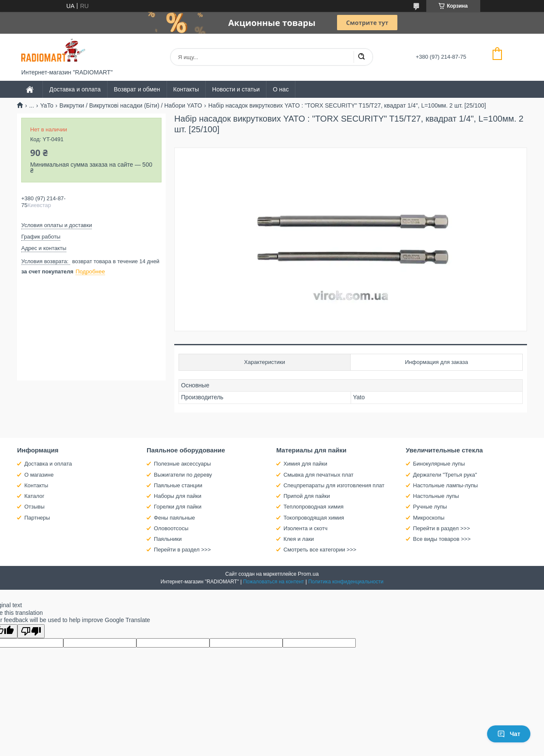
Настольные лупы (436, 496)
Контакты (186, 89)
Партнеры (37, 518)
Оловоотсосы (171, 528)
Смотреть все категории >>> (320, 550)
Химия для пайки (305, 464)
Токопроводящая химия (314, 518)
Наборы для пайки (178, 496)
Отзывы (34, 507)
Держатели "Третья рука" (445, 475)
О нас (281, 89)
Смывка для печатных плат (319, 475)
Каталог (34, 496)
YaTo (47, 105)
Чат (509, 734)
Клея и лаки (299, 539)
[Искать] (361, 57)
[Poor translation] (31, 631)
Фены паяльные (174, 518)
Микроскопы (429, 518)
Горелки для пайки (178, 507)
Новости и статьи (236, 89)
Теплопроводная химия (313, 507)
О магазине (39, 475)
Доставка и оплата (75, 89)
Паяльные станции (178, 485)
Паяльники (168, 539)
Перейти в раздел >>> (182, 550)
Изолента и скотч (306, 528)
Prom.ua (308, 574)
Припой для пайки (307, 496)
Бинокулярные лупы (439, 464)
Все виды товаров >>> (442, 539)
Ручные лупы (430, 507)
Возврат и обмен (137, 89)
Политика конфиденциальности (346, 582)
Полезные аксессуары (182, 464)
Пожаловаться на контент (273, 582)
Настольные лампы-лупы (446, 485)
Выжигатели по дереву (183, 475)
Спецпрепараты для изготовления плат (334, 485)
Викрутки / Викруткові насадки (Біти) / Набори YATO (131, 105)
